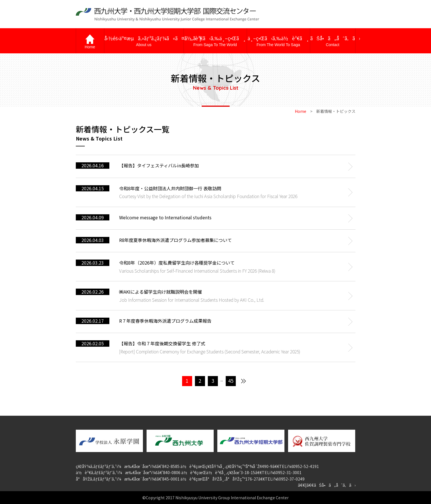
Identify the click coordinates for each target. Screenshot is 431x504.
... (222, 380)
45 (231, 381)
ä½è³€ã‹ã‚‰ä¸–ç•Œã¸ (215, 41)
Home (301, 111)
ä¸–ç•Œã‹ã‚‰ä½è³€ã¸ (278, 41)
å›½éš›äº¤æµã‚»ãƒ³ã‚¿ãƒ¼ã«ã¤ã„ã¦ (144, 41)
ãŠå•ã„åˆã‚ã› (333, 41)
